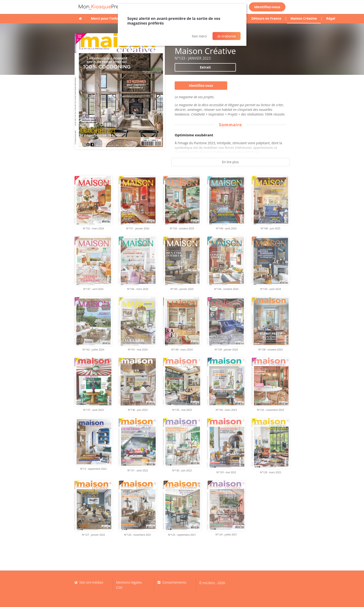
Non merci (199, 36)
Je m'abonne (227, 36)
